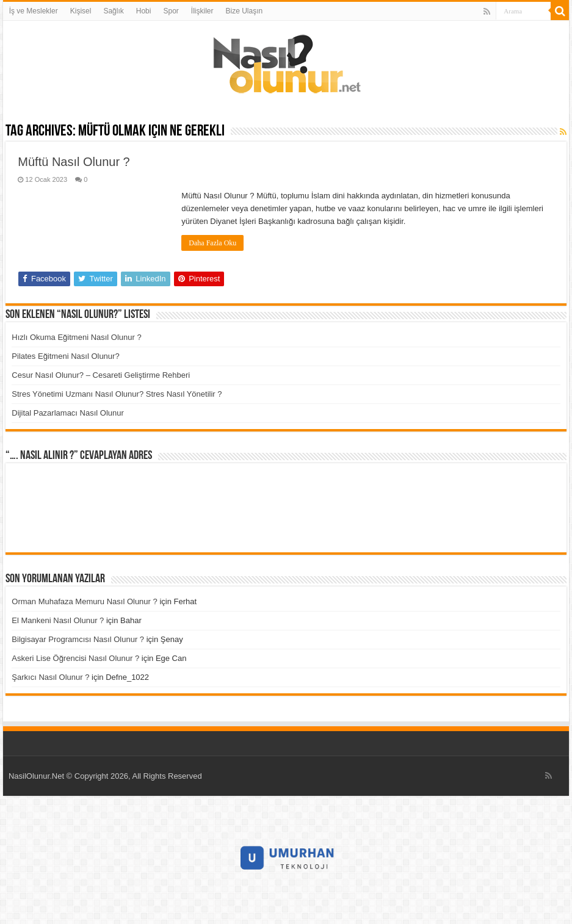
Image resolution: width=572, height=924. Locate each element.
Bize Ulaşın (244, 11)
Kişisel (81, 11)
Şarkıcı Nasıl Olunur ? (50, 677)
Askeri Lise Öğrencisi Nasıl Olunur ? (75, 658)
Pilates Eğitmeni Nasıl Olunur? (65, 356)
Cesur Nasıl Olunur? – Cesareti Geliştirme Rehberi (101, 375)
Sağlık (113, 11)
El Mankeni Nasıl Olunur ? (58, 620)
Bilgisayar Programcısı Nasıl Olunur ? (78, 639)
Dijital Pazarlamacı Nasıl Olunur (68, 413)
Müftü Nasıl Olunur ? (74, 162)
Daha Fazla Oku (212, 243)
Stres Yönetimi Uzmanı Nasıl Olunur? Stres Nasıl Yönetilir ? (117, 394)
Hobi (144, 11)
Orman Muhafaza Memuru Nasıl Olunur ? (84, 601)
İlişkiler (202, 11)
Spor (171, 11)
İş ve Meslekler (34, 11)
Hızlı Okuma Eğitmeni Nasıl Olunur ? (76, 337)
